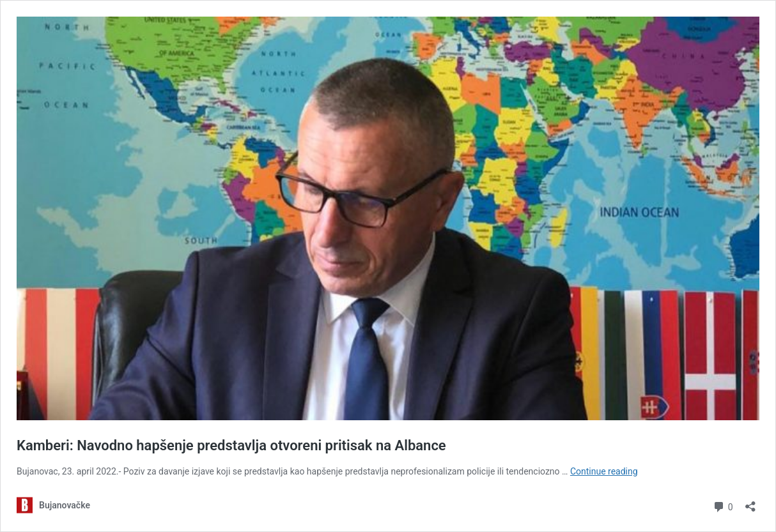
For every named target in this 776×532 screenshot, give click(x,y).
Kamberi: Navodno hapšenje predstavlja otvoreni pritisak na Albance (231, 445)
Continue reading (604, 471)
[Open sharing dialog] (750, 502)
